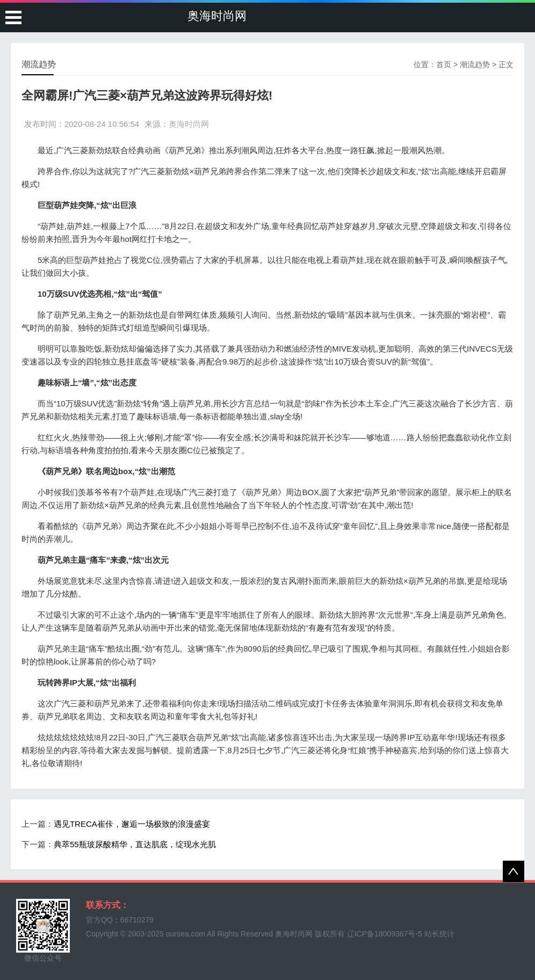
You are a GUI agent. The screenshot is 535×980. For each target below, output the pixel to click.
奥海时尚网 (217, 16)
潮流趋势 (475, 65)
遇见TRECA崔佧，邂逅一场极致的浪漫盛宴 (132, 824)
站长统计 (439, 934)
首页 (444, 65)
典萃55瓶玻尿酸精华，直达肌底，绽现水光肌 (135, 844)
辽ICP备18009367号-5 (385, 934)
